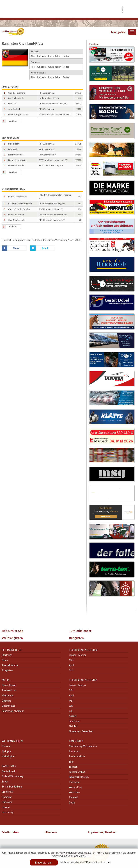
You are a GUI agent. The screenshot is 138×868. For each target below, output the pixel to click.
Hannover (7, 802)
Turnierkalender (80, 631)
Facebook (14, 248)
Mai (71, 670)
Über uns (6, 701)
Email (43, 248)
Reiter (66, 56)
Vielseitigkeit (9, 756)
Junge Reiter (54, 56)
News (5, 660)
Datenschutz (8, 706)
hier (108, 862)
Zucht (72, 803)
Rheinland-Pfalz (77, 756)
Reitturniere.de (12, 631)
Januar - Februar (78, 655)
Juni (71, 706)
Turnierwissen (9, 690)
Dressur (6, 746)
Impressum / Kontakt (13, 711)
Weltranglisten (12, 638)
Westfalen (74, 792)
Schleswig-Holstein (79, 777)
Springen (6, 751)
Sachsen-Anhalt (77, 772)
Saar (71, 762)
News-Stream (9, 685)
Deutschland (8, 771)
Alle (33, 56)
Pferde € (73, 797)
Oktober (73, 726)
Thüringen (74, 782)
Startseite (7, 655)
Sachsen (73, 767)
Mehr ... (6, 680)
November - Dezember (81, 731)
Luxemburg (8, 812)
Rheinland (74, 751)
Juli (71, 711)
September (75, 721)
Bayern (5, 781)
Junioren (41, 56)
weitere (13, 121)
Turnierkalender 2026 (83, 650)
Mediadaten (8, 695)
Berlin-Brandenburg (12, 787)
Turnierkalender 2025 (83, 680)
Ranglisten (76, 638)
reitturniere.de (12, 650)
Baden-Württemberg (13, 776)
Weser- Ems (75, 787)
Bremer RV (7, 792)
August (73, 716)
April (71, 665)
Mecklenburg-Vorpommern (83, 746)
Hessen (6, 807)
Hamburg (7, 797)
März (72, 660)
